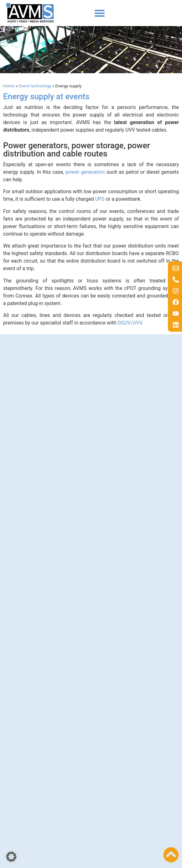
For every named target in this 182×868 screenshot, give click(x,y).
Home (9, 86)
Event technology (35, 86)
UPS (100, 199)
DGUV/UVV (130, 323)
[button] (100, 13)
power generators (85, 172)
